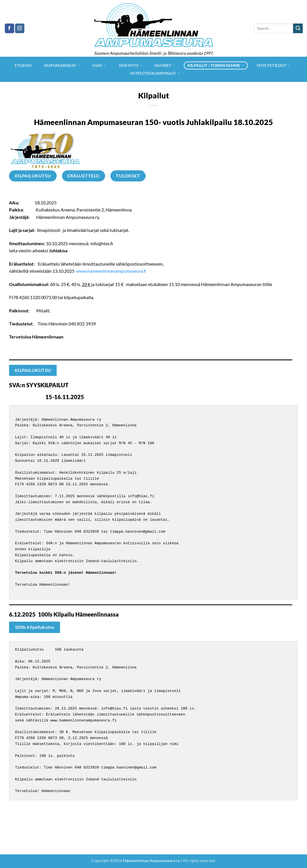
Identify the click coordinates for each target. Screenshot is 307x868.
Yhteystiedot (273, 65)
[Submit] (298, 28)
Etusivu (23, 65)
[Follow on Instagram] (20, 28)
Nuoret (165, 65)
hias (99, 65)
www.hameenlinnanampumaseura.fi (111, 271)
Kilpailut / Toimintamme (216, 65)
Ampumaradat (62, 65)
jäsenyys (130, 65)
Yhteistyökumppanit (155, 73)
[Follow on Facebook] (9, 28)
